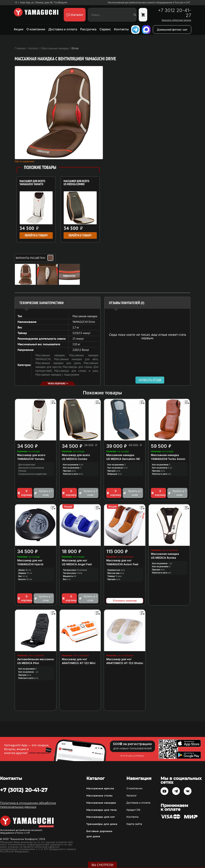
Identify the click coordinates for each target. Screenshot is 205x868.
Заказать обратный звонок (176, 20)
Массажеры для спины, (78, 367)
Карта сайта (134, 824)
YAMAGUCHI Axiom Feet (122, 564)
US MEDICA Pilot (28, 663)
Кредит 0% (133, 810)
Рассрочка (88, 29)
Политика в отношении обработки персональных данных (28, 805)
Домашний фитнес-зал (172, 29)
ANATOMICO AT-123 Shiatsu (125, 663)
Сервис (105, 29)
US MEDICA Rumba (163, 558)
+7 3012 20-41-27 (174, 13)
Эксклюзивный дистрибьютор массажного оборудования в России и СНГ (149, 3)
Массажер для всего (31, 455)
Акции (19, 29)
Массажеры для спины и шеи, (76, 371)
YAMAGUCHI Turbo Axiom (168, 459)
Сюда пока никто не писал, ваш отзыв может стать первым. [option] (147, 336)
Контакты (121, 29)
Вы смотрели (102, 865)
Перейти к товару (36, 235)
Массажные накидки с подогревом (57, 375)
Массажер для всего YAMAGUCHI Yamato (32, 183)
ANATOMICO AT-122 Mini (79, 663)
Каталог (131, 796)
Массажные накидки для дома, (60, 363)
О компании (36, 29)
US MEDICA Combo (75, 459)
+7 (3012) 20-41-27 (24, 790)
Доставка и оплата (63, 29)
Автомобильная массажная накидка (42, 659)
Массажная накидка (120, 455)
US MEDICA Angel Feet (77, 564)
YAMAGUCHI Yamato (31, 459)
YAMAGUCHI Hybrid (30, 564)
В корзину (25, 493)
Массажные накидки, (52, 355)
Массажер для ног (30, 560)
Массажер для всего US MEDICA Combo (76, 183)
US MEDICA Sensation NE (123, 459)
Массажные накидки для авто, (76, 359)
